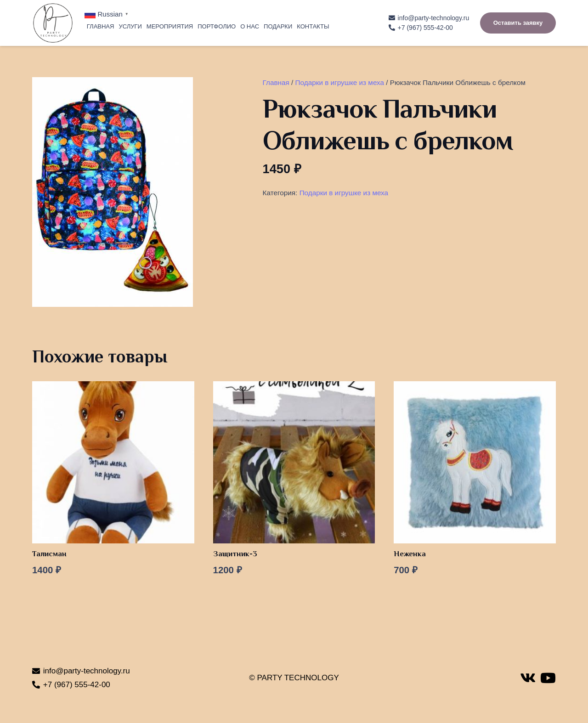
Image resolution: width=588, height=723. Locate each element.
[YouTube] (548, 678)
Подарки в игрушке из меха (340, 82)
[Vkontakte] (528, 678)
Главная (276, 82)
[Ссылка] (53, 23)
